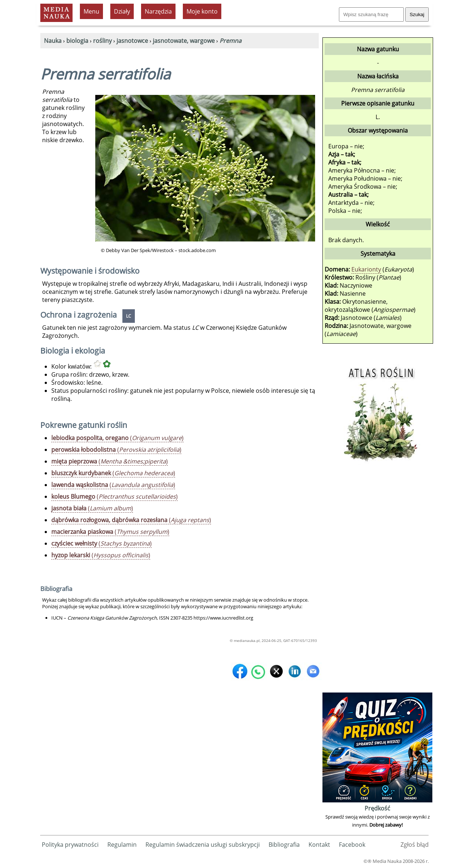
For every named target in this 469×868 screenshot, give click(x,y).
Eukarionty (366, 269)
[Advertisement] (377, 581)
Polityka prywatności (70, 845)
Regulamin (122, 845)
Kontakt (319, 845)
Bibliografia (284, 845)
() (117, 438)
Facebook (352, 845)
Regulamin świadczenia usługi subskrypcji (203, 845)
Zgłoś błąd (415, 845)
